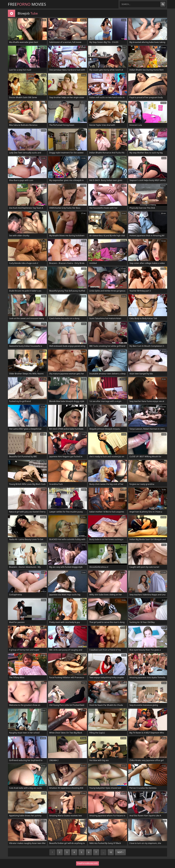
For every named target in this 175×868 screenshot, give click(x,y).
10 (111, 852)
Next (120, 852)
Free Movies (27, 4)
